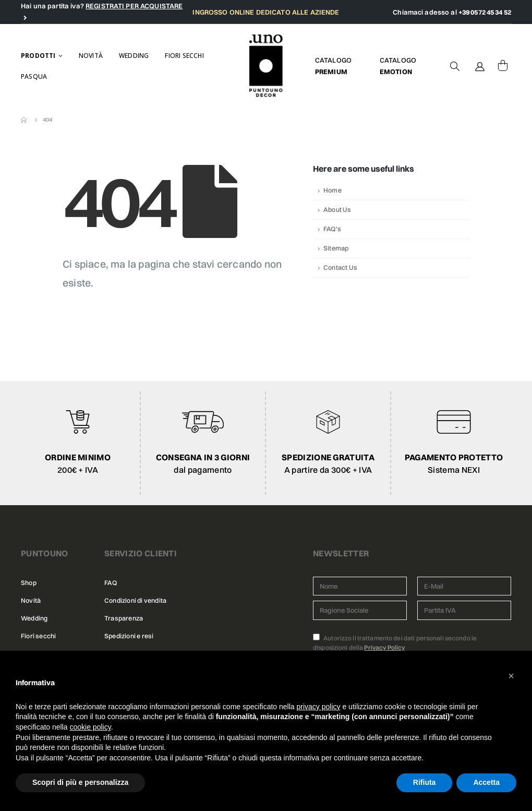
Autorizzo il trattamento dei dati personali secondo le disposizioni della (395, 642)
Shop (29, 583)
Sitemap (336, 248)
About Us (337, 210)
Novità (91, 56)
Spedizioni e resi (129, 636)
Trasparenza (124, 618)
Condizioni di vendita (135, 600)
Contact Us (340, 267)
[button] (511, 676)
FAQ (111, 583)
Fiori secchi (184, 56)
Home (332, 190)
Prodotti (38, 56)
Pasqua (34, 76)
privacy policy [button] (319, 707)
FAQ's (332, 229)
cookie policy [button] (90, 727)
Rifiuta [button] (425, 782)
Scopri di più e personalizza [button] (80, 782)
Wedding (134, 56)
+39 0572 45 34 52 (485, 12)
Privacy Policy (384, 647)
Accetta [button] (486, 782)
